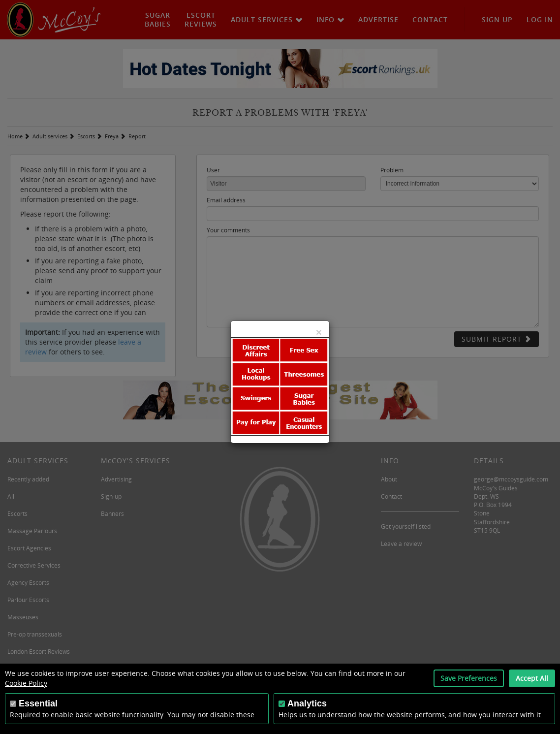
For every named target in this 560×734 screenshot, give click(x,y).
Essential (38, 703)
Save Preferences (469, 678)
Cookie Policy (26, 683)
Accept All (532, 678)
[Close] (319, 332)
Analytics (307, 703)
